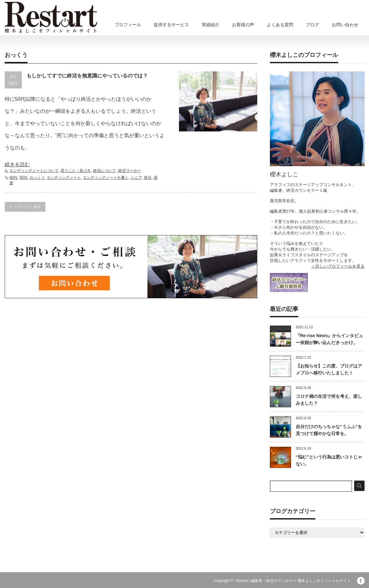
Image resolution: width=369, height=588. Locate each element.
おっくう (37, 178)
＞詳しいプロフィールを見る (338, 266)
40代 (13, 178)
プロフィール (128, 25)
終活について (104, 171)
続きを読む (17, 164)
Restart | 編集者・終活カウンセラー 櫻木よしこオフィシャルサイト (293, 581)
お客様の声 (243, 25)
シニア (136, 178)
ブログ (312, 25)
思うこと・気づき (76, 171)
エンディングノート (64, 178)
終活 (148, 178)
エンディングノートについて (34, 171)
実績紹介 (211, 25)
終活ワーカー (129, 171)
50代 (24, 178)
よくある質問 (280, 25)
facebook (361, 581)
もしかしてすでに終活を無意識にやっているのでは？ (87, 76)
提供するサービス (171, 25)
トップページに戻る (25, 207)
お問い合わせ (345, 25)
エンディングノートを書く (106, 178)
